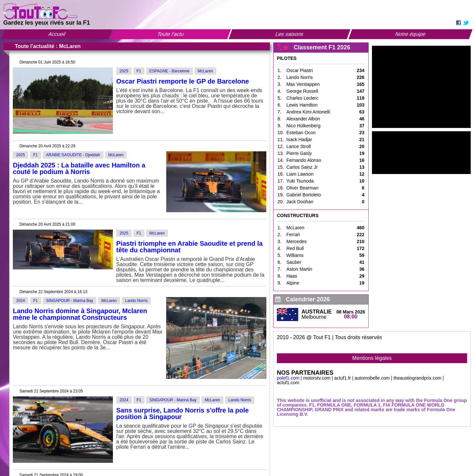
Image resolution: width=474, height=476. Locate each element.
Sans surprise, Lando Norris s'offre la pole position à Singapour (183, 413)
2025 (124, 71)
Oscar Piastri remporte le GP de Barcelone (183, 81)
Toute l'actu (171, 34)
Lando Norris (136, 301)
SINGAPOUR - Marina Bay (70, 301)
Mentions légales (372, 358)
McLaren (206, 71)
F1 (139, 71)
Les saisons (290, 34)
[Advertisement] (421, 87)
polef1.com (288, 378)
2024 (21, 301)
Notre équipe (410, 34)
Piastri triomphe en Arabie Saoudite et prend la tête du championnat (189, 247)
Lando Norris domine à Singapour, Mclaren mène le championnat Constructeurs (80, 314)
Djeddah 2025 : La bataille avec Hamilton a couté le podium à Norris (79, 168)
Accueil (57, 34)
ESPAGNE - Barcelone (170, 71)
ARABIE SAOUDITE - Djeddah (73, 155)
